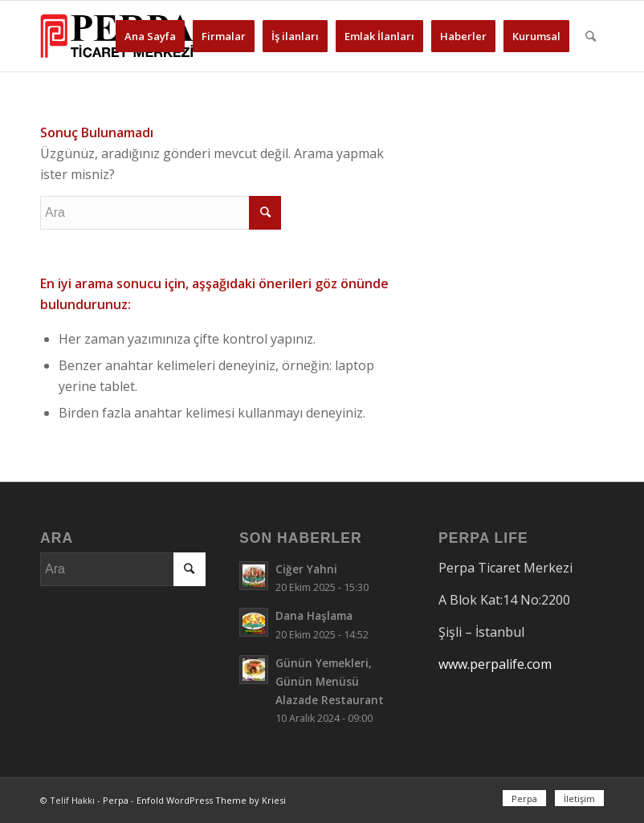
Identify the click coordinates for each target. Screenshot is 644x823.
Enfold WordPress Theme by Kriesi (211, 800)
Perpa (116, 800)
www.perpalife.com (495, 664)
